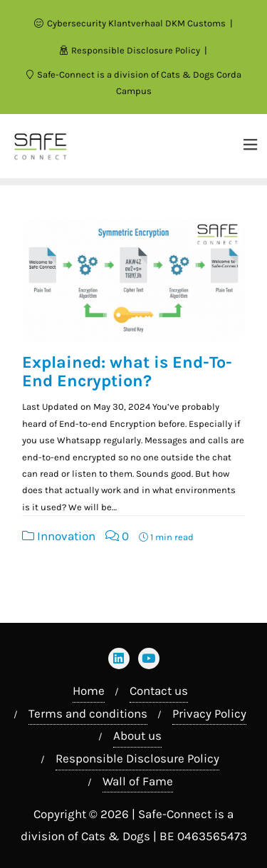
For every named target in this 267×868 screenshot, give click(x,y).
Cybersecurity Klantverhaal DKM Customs (131, 23)
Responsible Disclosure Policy (131, 50)
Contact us (159, 691)
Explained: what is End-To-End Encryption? (127, 372)
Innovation (59, 536)
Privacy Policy (209, 713)
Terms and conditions (88, 713)
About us (137, 735)
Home (89, 691)
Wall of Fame (138, 781)
